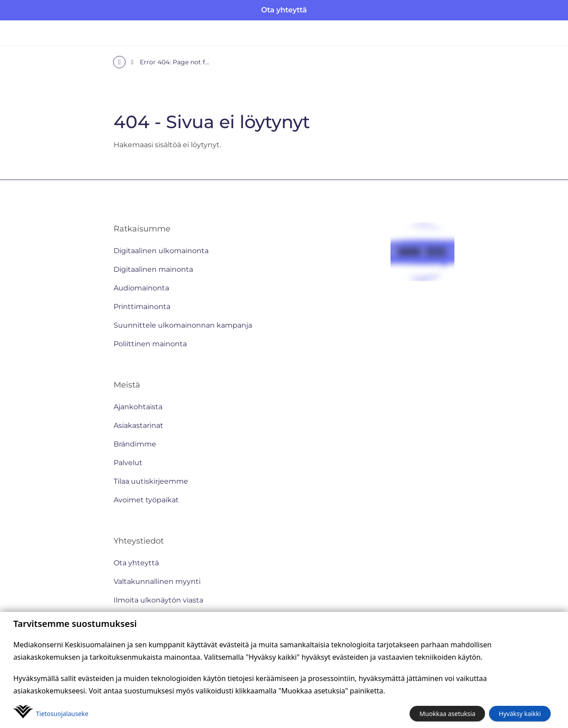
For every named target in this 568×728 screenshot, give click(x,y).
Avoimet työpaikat (146, 500)
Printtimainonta (142, 307)
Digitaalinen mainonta (153, 269)
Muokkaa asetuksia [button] (447, 714)
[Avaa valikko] (546, 33)
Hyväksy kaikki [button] (520, 714)
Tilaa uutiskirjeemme (151, 481)
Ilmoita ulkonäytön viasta (158, 600)
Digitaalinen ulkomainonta (161, 251)
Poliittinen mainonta (150, 344)
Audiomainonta (141, 288)
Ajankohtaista (138, 407)
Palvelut (128, 463)
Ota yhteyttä (284, 10)
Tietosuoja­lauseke (62, 714)
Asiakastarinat (138, 425)
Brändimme (135, 444)
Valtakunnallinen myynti (157, 581)
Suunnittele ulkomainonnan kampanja (183, 325)
